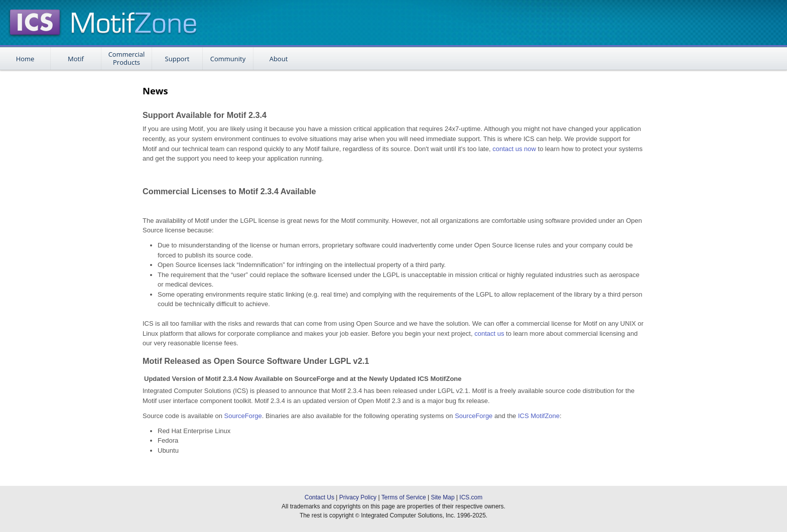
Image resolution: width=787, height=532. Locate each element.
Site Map (442, 497)
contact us (489, 334)
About (279, 59)
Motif (76, 59)
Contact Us (319, 497)
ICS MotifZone (539, 416)
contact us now (514, 149)
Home (25, 59)
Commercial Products (127, 58)
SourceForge (243, 416)
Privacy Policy (358, 497)
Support (177, 59)
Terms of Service (404, 497)
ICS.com (471, 497)
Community (228, 59)
